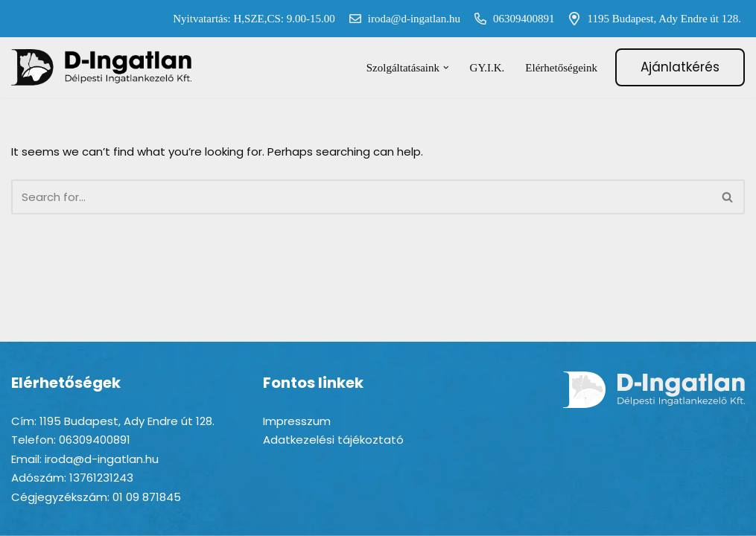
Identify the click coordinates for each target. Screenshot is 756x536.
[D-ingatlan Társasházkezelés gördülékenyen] (102, 67)
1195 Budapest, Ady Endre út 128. (651, 19)
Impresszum (297, 421)
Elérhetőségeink (561, 68)
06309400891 (511, 19)
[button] (446, 68)
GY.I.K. (487, 68)
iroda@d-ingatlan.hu (401, 19)
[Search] (361, 197)
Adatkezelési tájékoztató (333, 440)
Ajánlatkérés (680, 67)
